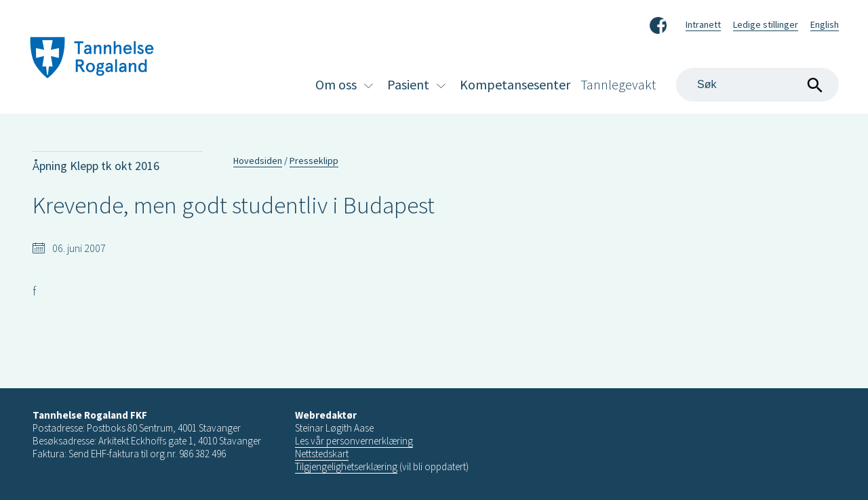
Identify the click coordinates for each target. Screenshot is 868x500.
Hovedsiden (258, 161)
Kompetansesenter (515, 84)
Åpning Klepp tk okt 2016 (96, 166)
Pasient (408, 84)
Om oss (336, 84)
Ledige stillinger (766, 24)
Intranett (703, 24)
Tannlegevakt (618, 84)
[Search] (757, 85)
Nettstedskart (322, 454)
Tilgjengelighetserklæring (346, 466)
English (825, 24)
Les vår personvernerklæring (354, 441)
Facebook (658, 23)
